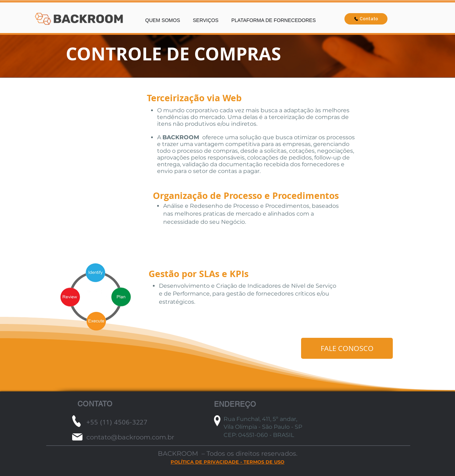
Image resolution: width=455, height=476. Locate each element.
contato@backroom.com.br (130, 437)
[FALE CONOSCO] (347, 348)
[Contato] (366, 19)
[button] (206, 17)
